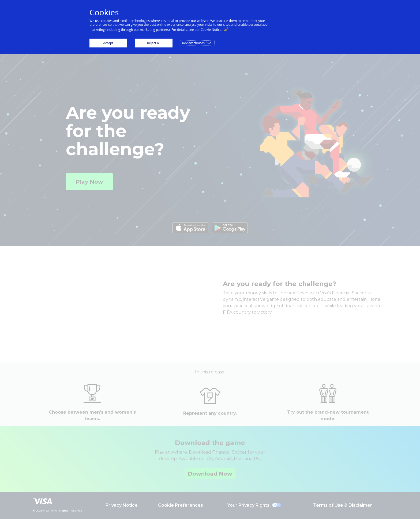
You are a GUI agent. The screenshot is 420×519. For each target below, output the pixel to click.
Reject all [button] (154, 43)
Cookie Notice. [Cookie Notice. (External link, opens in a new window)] (211, 30)
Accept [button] (108, 43)
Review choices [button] (193, 43)
